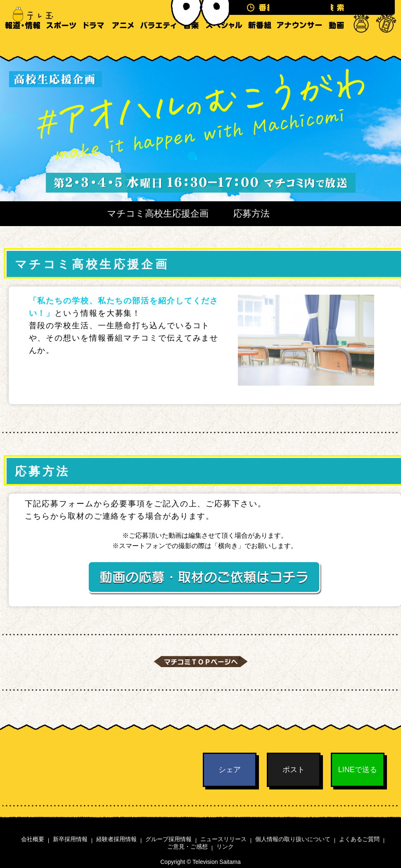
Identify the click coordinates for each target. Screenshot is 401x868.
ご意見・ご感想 (187, 847)
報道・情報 (23, 41)
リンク (225, 847)
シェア (230, 770)
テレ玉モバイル (386, 41)
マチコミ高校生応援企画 (158, 213)
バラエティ (158, 41)
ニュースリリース (223, 839)
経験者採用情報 (116, 839)
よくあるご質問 (359, 839)
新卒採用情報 (70, 839)
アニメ (123, 41)
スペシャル (224, 41)
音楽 (191, 41)
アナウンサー (299, 41)
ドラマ (94, 41)
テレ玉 (29, 14)
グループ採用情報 (168, 839)
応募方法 (252, 213)
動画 (336, 41)
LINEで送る (358, 770)
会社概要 (33, 839)
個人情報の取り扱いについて (293, 839)
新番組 (260, 41)
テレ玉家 (361, 41)
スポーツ (61, 41)
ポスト (294, 770)
